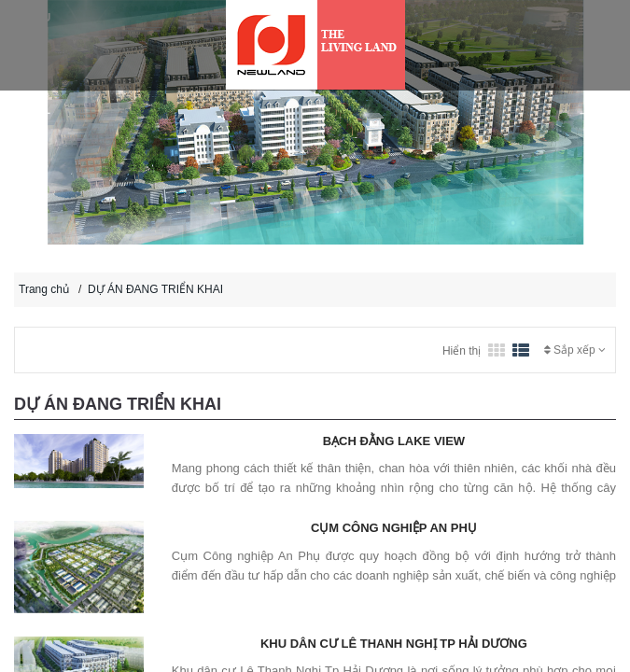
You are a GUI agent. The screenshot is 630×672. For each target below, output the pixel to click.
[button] (39, 174)
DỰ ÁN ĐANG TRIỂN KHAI (155, 289)
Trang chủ (44, 289)
